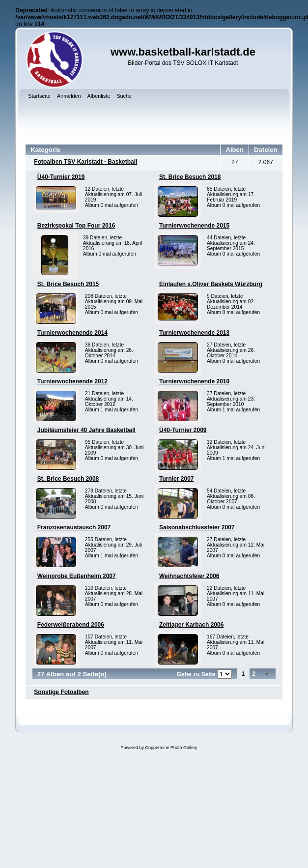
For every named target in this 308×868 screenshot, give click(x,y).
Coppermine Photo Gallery (171, 748)
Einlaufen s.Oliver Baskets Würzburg (211, 284)
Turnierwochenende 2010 (194, 381)
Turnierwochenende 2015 (194, 226)
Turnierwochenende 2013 (194, 333)
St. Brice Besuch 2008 (68, 479)
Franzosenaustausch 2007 (74, 527)
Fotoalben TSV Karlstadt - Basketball (85, 162)
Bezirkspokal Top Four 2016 (76, 226)
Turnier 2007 (176, 479)
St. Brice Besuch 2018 (190, 177)
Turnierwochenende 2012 (72, 381)
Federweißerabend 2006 (71, 625)
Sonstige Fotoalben (61, 692)
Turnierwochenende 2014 (72, 333)
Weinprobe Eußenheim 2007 (77, 576)
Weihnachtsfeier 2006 (189, 576)
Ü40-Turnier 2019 (61, 177)
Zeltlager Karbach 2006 (191, 625)
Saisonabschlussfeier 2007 (197, 527)
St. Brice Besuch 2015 (68, 284)
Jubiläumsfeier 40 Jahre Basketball (86, 430)
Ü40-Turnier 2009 (183, 430)
